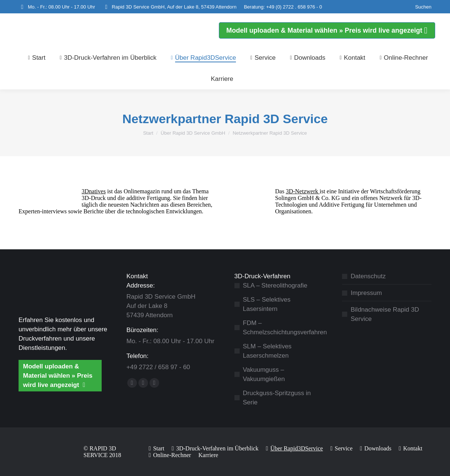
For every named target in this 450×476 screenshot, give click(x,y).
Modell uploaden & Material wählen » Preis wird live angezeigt (58, 376)
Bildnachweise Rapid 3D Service (385, 314)
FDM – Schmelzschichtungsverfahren (285, 328)
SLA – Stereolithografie (275, 285)
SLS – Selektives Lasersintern (267, 304)
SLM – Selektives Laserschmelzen (267, 351)
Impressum (366, 293)
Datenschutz (368, 276)
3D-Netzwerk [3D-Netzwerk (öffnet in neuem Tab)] (303, 191)
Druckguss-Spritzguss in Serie (277, 398)
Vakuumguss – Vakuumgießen (264, 374)
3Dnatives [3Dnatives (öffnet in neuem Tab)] (94, 191)
